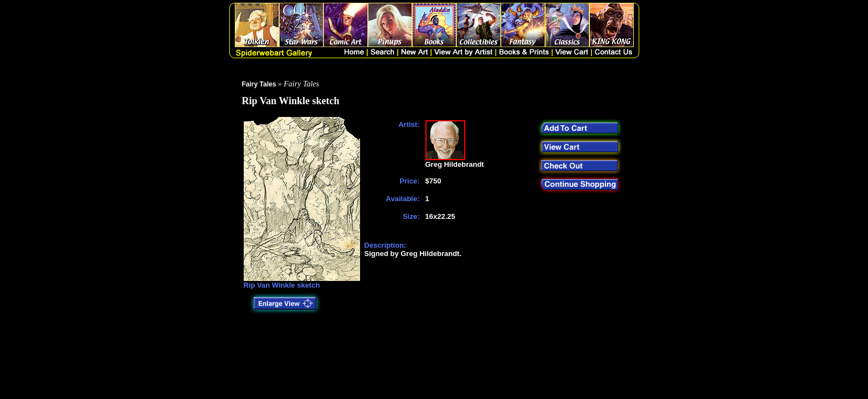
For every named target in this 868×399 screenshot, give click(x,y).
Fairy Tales (259, 84)
